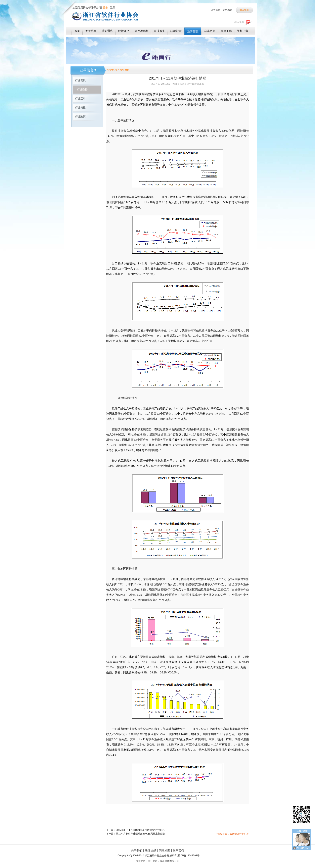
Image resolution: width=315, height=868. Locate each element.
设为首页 (216, 10)
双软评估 (124, 31)
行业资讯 (80, 80)
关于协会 (91, 31)
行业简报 (80, 108)
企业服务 (160, 31)
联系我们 (178, 851)
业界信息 (193, 31)
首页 (77, 31)
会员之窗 (210, 31)
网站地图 (165, 851)
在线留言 (228, 10)
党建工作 (226, 31)
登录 (105, 8)
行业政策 (80, 117)
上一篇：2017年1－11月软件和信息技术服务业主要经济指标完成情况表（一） (136, 830)
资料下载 (243, 31)
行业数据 (82, 89)
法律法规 (150, 851)
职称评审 (176, 31)
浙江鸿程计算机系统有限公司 (164, 861)
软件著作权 (142, 31)
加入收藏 (239, 22)
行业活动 (80, 98)
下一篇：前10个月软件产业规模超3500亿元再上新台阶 (136, 834)
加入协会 (244, 10)
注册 (113, 8)
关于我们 (137, 851)
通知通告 (107, 31)
